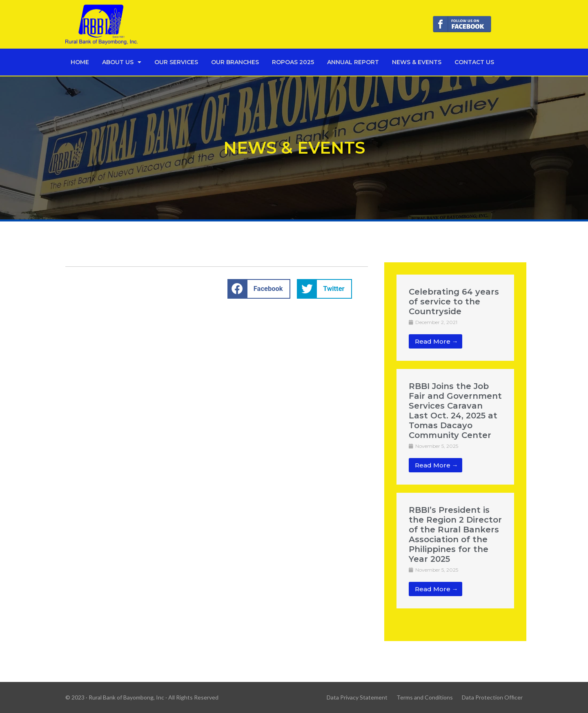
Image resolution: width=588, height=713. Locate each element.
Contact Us (474, 62)
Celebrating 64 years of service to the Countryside (454, 302)
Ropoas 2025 (293, 62)
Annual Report (353, 62)
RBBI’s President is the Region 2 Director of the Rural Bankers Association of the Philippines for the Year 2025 (455, 534)
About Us (122, 62)
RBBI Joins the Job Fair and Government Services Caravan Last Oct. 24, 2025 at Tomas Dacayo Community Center (455, 411)
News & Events (417, 62)
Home (80, 62)
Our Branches (235, 62)
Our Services (176, 62)
